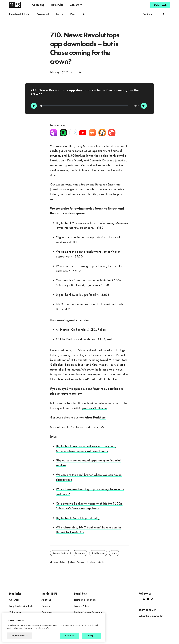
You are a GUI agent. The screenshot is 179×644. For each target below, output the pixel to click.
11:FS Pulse (57, 5)
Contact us (47, 612)
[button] (76, 5)
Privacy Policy (81, 606)
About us (46, 600)
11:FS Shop (15, 612)
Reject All (69, 636)
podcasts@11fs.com (95, 408)
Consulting (38, 5)
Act (85, 14)
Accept (91, 636)
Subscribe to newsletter (151, 616)
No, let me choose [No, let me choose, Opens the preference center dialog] (20, 636)
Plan (73, 14)
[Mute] (144, 106)
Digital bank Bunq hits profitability (78, 518)
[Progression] (84, 106)
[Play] (34, 106)
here (103, 417)
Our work (14, 600)
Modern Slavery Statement (88, 612)
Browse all (43, 14)
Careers (46, 606)
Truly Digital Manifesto (21, 606)
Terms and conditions (85, 600)
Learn (60, 14)
